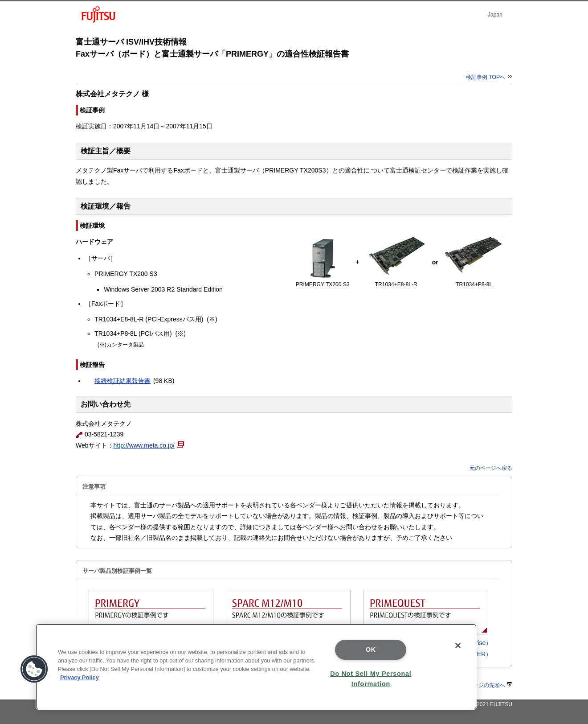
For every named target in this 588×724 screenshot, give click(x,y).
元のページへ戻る (491, 468)
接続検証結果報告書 (122, 381)
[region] (256, 667)
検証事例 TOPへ (489, 77)
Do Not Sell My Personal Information (371, 679)
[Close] (458, 646)
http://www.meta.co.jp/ (149, 445)
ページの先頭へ (490, 685)
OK (371, 650)
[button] (34, 669)
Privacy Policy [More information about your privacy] (80, 677)
